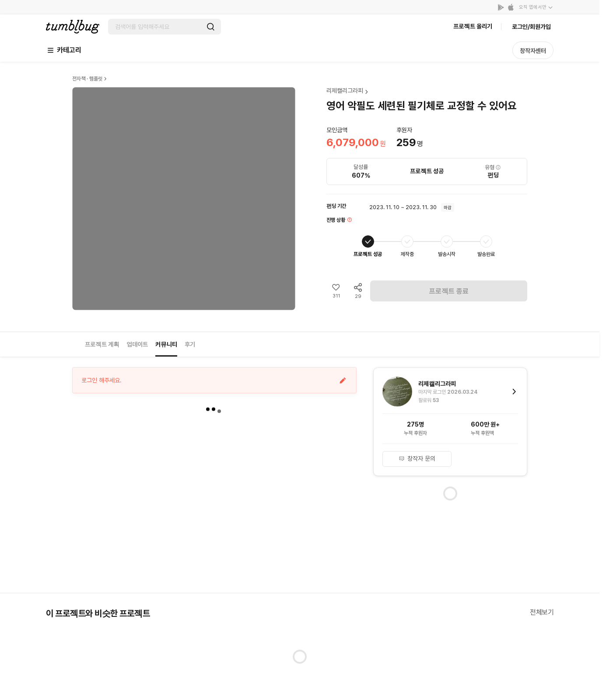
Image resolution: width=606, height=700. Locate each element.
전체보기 (542, 612)
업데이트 (137, 344)
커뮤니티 (166, 344)
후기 (190, 344)
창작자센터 (533, 51)
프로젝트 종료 (449, 291)
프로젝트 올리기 (473, 26)
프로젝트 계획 (102, 344)
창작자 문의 (417, 458)
